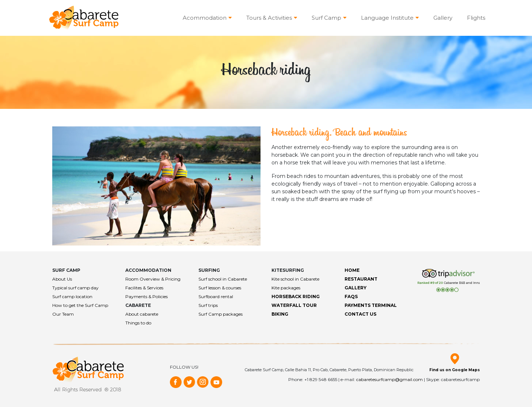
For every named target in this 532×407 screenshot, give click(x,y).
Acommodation (207, 18)
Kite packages (286, 288)
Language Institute (390, 18)
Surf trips (208, 305)
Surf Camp (329, 18)
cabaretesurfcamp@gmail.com (389, 379)
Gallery (443, 18)
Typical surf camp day (75, 288)
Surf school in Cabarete (223, 279)
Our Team (63, 314)
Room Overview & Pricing (153, 279)
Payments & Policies (147, 296)
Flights (476, 18)
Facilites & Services (144, 288)
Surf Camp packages (221, 314)
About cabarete (142, 314)
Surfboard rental (216, 296)
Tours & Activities (272, 18)
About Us (62, 279)
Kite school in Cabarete (295, 279)
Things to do (138, 323)
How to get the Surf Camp (80, 305)
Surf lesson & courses (220, 288)
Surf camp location (72, 296)
